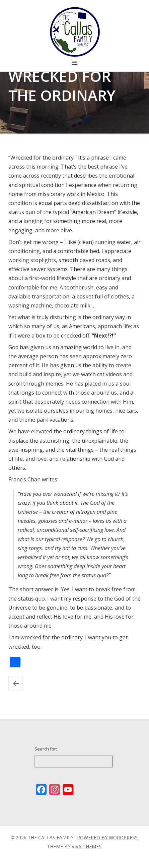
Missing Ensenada (16, 683)
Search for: (46, 749)
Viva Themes (87, 846)
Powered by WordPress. (108, 837)
